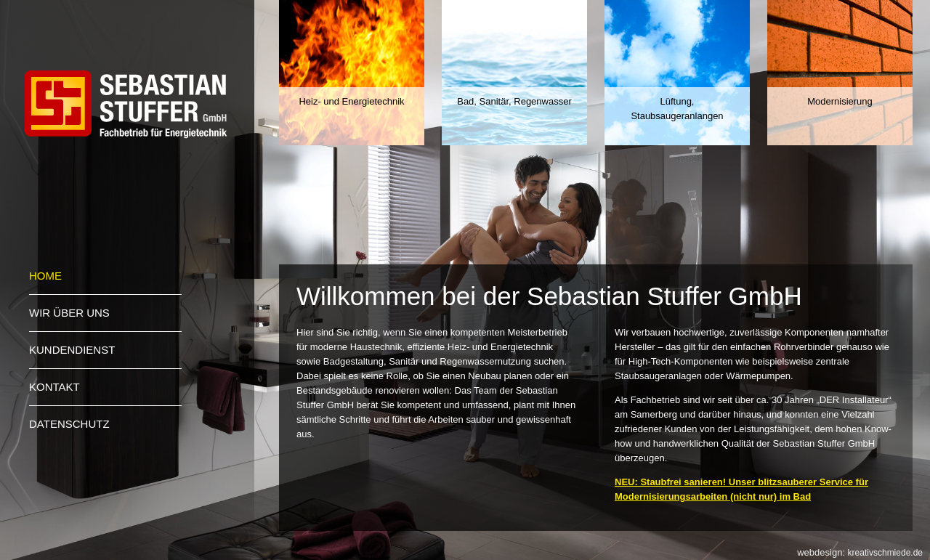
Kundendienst (72, 350)
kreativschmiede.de (885, 553)
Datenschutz (69, 424)
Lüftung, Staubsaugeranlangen (677, 109)
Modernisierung (840, 101)
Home (45, 276)
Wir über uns (69, 313)
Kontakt (54, 387)
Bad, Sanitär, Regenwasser (514, 101)
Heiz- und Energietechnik (351, 101)
